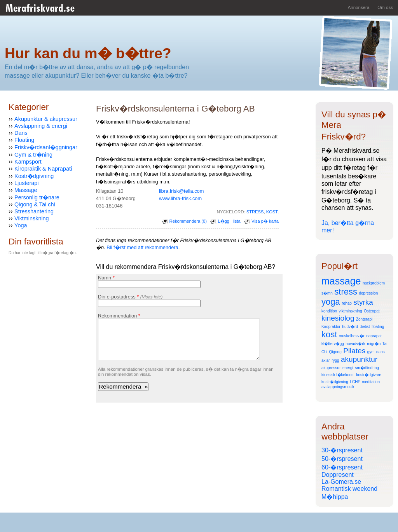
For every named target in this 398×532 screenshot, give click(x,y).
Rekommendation (119, 316)
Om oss (385, 7)
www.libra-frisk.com (180, 198)
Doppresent (338, 475)
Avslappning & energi (41, 126)
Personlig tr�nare (37, 197)
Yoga (21, 225)
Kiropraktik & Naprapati (43, 169)
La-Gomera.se (341, 482)
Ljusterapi (26, 183)
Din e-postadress (130, 297)
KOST (272, 212)
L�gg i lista (225, 221)
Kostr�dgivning (34, 176)
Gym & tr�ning (33, 155)
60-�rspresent (342, 467)
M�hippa (335, 497)
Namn (106, 278)
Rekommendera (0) (184, 221)
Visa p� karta (261, 221)
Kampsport (28, 162)
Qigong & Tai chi (35, 204)
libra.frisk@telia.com (181, 191)
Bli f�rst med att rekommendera (142, 247)
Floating (24, 140)
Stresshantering (34, 211)
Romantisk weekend (349, 489)
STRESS (255, 212)
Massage (26, 190)
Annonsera (359, 7)
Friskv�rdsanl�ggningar (46, 147)
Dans (21, 133)
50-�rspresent (342, 459)
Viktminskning (32, 218)
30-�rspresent (342, 450)
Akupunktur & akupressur (46, 119)
